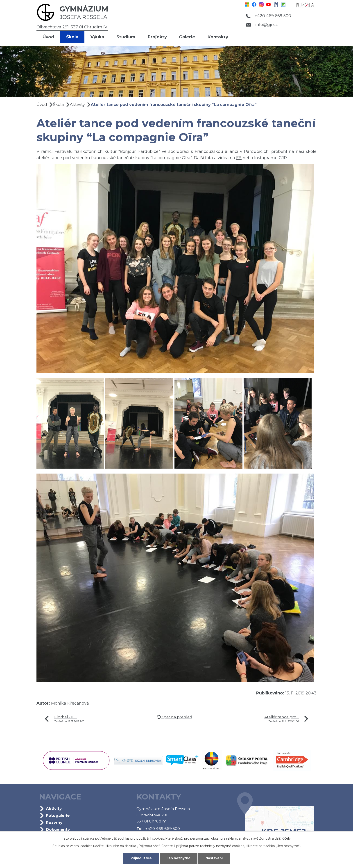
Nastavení (214, 858)
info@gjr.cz (262, 25)
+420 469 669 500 (269, 16)
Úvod (48, 37)
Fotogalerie (58, 815)
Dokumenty (58, 829)
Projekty (157, 37)
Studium (126, 37)
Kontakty (218, 37)
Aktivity (77, 105)
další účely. (283, 838)
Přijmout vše (141, 858)
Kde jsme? (276, 821)
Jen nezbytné (179, 858)
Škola (72, 37)
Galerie (187, 37)
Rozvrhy (54, 822)
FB (239, 158)
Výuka (97, 37)
